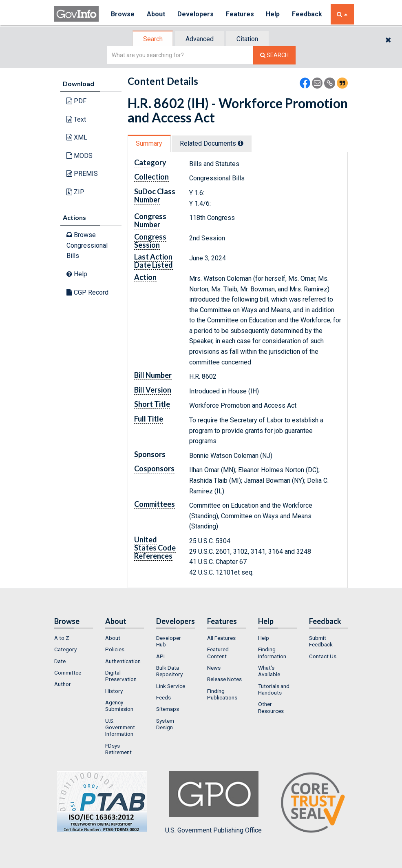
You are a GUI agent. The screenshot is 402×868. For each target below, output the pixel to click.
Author (63, 684)
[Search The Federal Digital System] (274, 55)
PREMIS (82, 174)
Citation (248, 39)
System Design (165, 724)
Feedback (307, 14)
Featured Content (218, 653)
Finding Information (272, 653)
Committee (68, 673)
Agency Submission (119, 706)
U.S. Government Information (120, 727)
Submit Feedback (321, 641)
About (156, 14)
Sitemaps (168, 709)
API (160, 656)
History (114, 691)
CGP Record (87, 292)
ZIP (75, 192)
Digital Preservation (121, 676)
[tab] (152, 39)
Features (240, 14)
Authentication (123, 661)
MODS (80, 156)
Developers (195, 14)
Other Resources (271, 707)
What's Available (269, 671)
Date (60, 661)
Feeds (163, 697)
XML (77, 137)
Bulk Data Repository (169, 671)
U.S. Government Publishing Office (213, 803)
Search (152, 39)
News (214, 668)
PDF (76, 101)
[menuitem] (74, 638)
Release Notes (224, 679)
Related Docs (212, 143)
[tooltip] (241, 143)
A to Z (62, 638)
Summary (149, 143)
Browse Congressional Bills (87, 245)
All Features (221, 638)
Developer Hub (169, 641)
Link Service (171, 686)
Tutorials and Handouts (274, 689)
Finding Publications (222, 694)
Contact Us (323, 656)
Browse (123, 14)
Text (76, 119)
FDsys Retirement (118, 749)
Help (273, 14)
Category (65, 650)
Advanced (200, 39)
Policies (115, 650)
